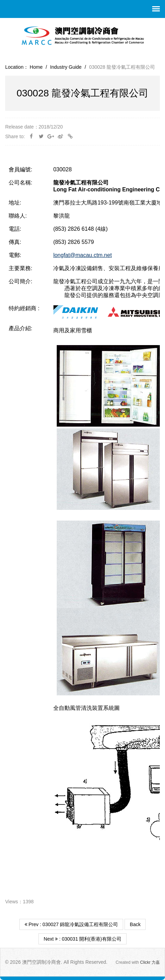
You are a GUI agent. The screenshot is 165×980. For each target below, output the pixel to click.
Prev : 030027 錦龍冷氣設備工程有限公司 (71, 924)
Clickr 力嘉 (150, 962)
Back (135, 924)
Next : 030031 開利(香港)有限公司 (82, 939)
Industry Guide (66, 67)
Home (36, 67)
